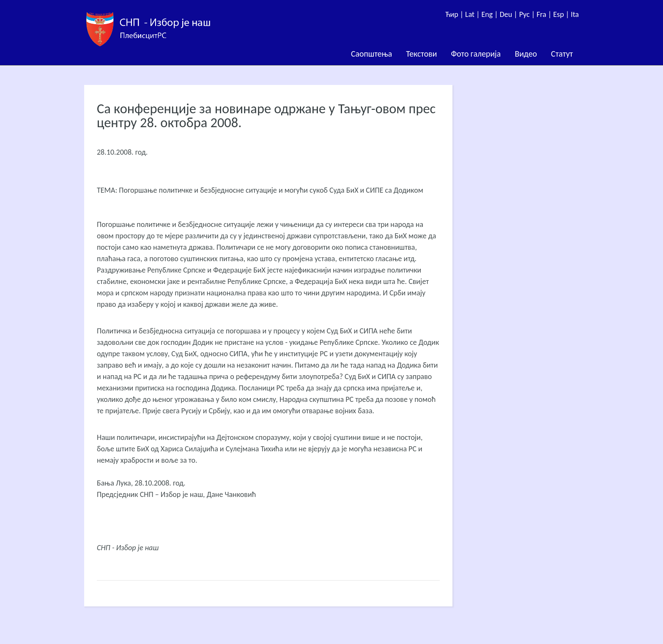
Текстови (421, 54)
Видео (526, 54)
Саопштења (371, 54)
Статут (562, 54)
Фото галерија (476, 54)
